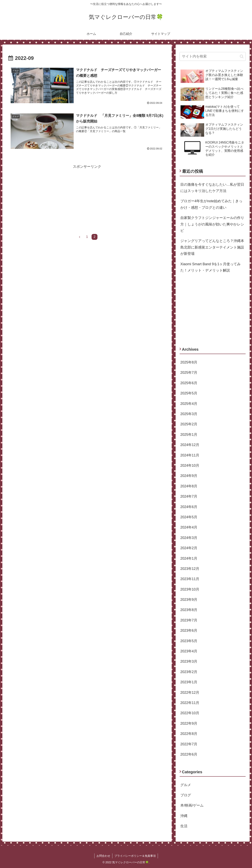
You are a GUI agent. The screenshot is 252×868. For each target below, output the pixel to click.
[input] (213, 56)
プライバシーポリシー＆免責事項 (135, 856)
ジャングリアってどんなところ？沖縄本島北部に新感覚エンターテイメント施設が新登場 (212, 247)
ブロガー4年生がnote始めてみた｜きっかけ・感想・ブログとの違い (211, 204)
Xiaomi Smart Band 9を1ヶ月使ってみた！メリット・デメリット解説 (210, 267)
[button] (242, 56)
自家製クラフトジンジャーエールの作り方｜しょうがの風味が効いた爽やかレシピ (212, 224)
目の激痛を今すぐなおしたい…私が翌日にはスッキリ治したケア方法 (212, 188)
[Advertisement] (87, 197)
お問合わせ (103, 856)
